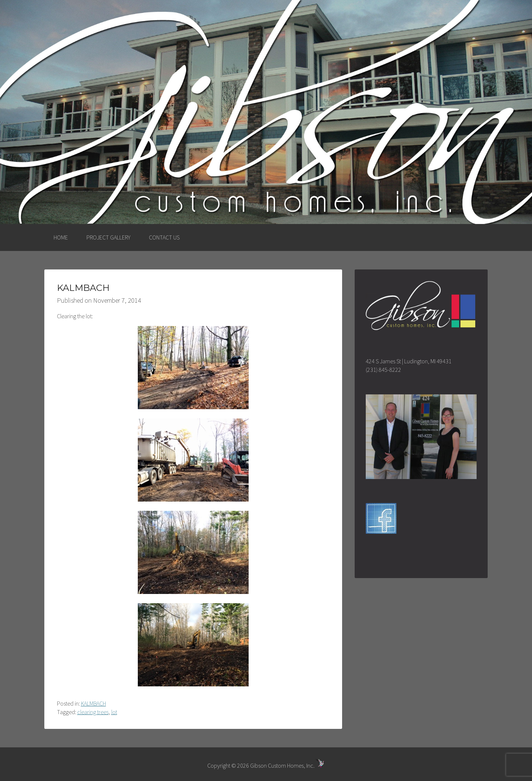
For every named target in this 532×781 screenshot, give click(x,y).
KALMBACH (93, 703)
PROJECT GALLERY (108, 237)
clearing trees (93, 712)
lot (114, 712)
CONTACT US (164, 237)
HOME (61, 237)
